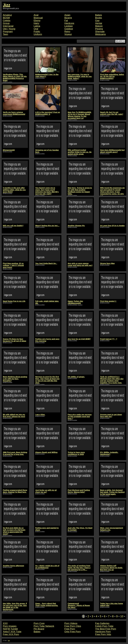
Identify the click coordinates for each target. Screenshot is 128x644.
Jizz (7, 5)
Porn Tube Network (44, 626)
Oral (36, 29)
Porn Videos (71, 623)
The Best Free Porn (106, 629)
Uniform (38, 34)
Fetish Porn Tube (104, 626)
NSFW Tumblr (10, 629)
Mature (99, 26)
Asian (67, 15)
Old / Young (9, 29)
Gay (97, 20)
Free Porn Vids (103, 634)
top (9, 640)
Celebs (7, 20)
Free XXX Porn (11, 634)
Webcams (100, 34)
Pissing (99, 29)
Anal (36, 15)
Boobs (98, 18)
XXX (5, 623)
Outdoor (69, 29)
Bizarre (68, 18)
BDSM (6, 18)
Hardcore (69, 23)
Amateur (7, 15)
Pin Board (39, 629)
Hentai (99, 23)
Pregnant (8, 31)
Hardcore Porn (103, 632)
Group (6, 23)
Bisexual (38, 18)
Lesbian (69, 26)
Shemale (100, 31)
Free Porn (70, 629)
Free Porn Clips (73, 626)
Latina (37, 26)
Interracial (8, 26)
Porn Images (10, 626)
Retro (67, 31)
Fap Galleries (102, 623)
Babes (98, 15)
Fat (66, 20)
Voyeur (68, 34)
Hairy (36, 23)
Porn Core (39, 623)
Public (37, 31)
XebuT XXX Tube (12, 632)
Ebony (37, 20)
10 (122, 616)
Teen (5, 34)
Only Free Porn (72, 632)
